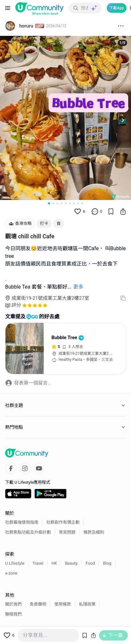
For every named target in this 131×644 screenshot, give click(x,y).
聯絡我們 (13, 614)
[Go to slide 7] (74, 203)
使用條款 (63, 604)
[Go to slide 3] (57, 203)
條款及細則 (94, 532)
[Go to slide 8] (78, 203)
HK (54, 563)
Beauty (71, 563)
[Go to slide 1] (49, 203)
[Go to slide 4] (62, 203)
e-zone (11, 573)
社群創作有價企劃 (63, 522)
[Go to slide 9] (82, 203)
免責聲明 (38, 604)
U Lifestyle (15, 563)
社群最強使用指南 (22, 522)
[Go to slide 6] (70, 203)
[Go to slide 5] (66, 203)
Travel (38, 563)
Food (90, 563)
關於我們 (13, 604)
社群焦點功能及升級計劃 (28, 532)
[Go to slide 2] (53, 203)
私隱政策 (87, 604)
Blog (107, 563)
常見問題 (67, 532)
